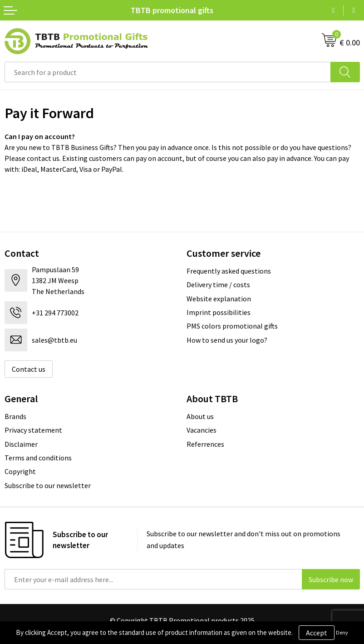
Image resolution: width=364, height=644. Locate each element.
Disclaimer (21, 444)
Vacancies (202, 430)
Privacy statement (33, 430)
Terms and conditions (38, 458)
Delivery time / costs (218, 285)
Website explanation (219, 299)
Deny (342, 632)
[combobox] (168, 72)
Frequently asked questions (229, 271)
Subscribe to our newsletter (48, 485)
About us (200, 416)
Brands (15, 416)
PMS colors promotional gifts (232, 326)
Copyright (20, 471)
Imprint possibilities (219, 312)
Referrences (205, 444)
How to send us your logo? (227, 340)
